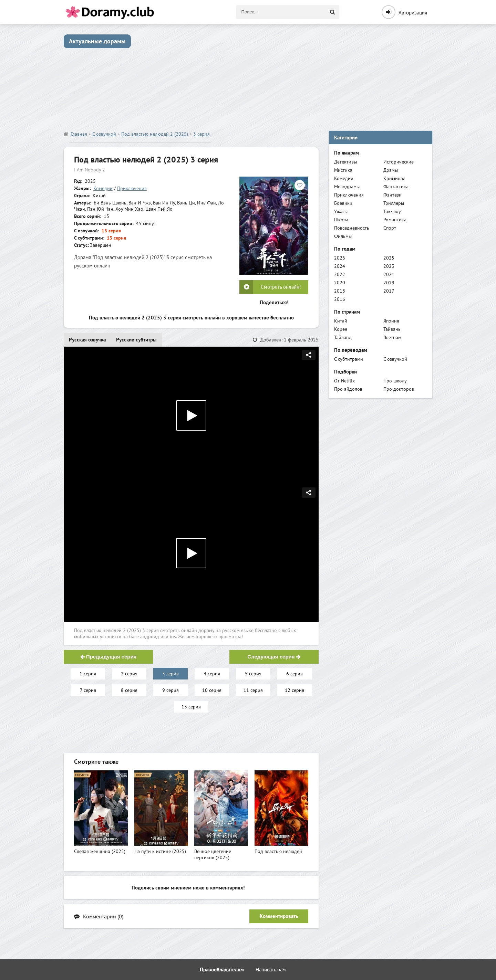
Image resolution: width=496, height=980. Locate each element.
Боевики (343, 203)
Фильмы (343, 236)
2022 (340, 274)
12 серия (294, 690)
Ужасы (341, 211)
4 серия (212, 674)
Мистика (343, 170)
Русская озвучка (87, 340)
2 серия (129, 674)
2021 (389, 274)
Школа (341, 220)
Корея (341, 329)
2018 (340, 291)
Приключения (132, 188)
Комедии (103, 188)
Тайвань (392, 329)
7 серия (88, 690)
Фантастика (396, 187)
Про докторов (399, 389)
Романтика (395, 220)
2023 (389, 266)
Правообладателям (222, 970)
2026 (340, 258)
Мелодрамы (347, 187)
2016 (340, 299)
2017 (389, 291)
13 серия (191, 707)
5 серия (253, 674)
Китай (341, 321)
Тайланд (343, 337)
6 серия (294, 674)
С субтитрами (349, 359)
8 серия (129, 690)
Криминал (394, 178)
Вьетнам (392, 337)
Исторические (399, 162)
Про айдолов (348, 389)
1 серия (88, 674)
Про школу (395, 381)
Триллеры (394, 203)
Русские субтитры (136, 340)
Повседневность (352, 228)
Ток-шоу (392, 211)
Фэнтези (392, 195)
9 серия (170, 690)
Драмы (391, 170)
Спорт (390, 228)
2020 (340, 283)
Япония (391, 321)
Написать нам (271, 970)
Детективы (345, 162)
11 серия (253, 690)
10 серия (212, 690)
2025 (389, 258)
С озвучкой (395, 359)
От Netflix (344, 381)
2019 (389, 283)
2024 (340, 266)
